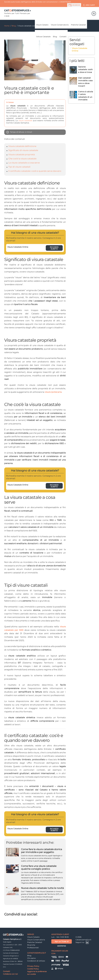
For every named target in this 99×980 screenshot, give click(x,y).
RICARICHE (74, 5)
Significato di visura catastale (23, 150)
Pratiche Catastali (78, 25)
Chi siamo (31, 958)
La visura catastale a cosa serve (24, 163)
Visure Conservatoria (60, 25)
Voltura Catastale (43, 37)
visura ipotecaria (53, 392)
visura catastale (25, 120)
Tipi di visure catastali (19, 167)
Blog (55, 37)
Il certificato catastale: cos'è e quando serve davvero (35, 171)
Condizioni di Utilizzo (36, 961)
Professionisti (33, 948)
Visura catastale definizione (22, 146)
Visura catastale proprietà (22, 155)
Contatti (63, 37)
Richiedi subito (54, 248)
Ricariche (31, 945)
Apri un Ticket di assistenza (62, 942)
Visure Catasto (42, 25)
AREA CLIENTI (89, 5)
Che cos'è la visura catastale (22, 159)
